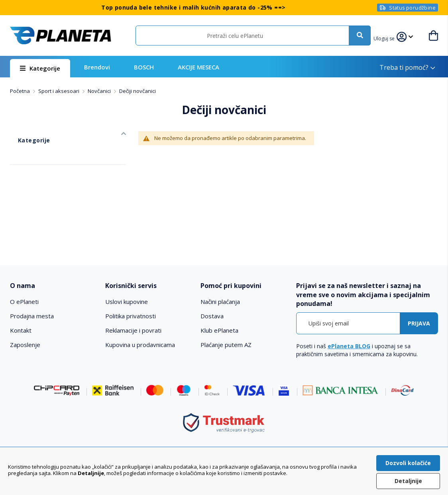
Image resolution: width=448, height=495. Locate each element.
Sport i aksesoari (59, 91)
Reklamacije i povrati (133, 330)
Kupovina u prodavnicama (140, 345)
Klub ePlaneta (219, 330)
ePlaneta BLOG (349, 346)
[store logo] (61, 35)
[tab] (53, 286)
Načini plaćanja (220, 302)
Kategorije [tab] (24, 132)
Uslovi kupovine (127, 302)
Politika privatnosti (131, 316)
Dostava (212, 316)
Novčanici (100, 91)
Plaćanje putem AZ (226, 345)
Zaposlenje (25, 345)
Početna (21, 91)
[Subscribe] (419, 323)
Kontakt (21, 330)
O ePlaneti (24, 302)
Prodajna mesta (32, 316)
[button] (389, 37)
